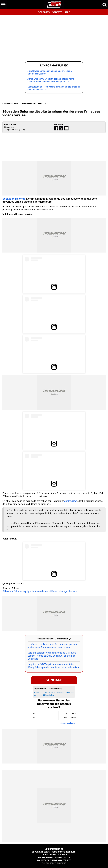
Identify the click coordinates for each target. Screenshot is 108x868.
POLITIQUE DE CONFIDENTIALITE (54, 857)
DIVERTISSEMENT (28, 104)
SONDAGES (44, 12)
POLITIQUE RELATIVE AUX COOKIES (54, 860)
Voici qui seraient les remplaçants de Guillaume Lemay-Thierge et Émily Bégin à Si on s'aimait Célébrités (52, 656)
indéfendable (71, 501)
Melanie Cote (9, 127)
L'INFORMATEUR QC (11, 104)
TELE (67, 12)
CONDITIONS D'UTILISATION (54, 855)
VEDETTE (57, 12)
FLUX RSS (45, 863)
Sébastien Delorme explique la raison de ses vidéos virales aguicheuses (40, 591)
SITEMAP (53, 863)
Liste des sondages (67, 723)
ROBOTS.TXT (62, 863)
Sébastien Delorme (14, 199)
